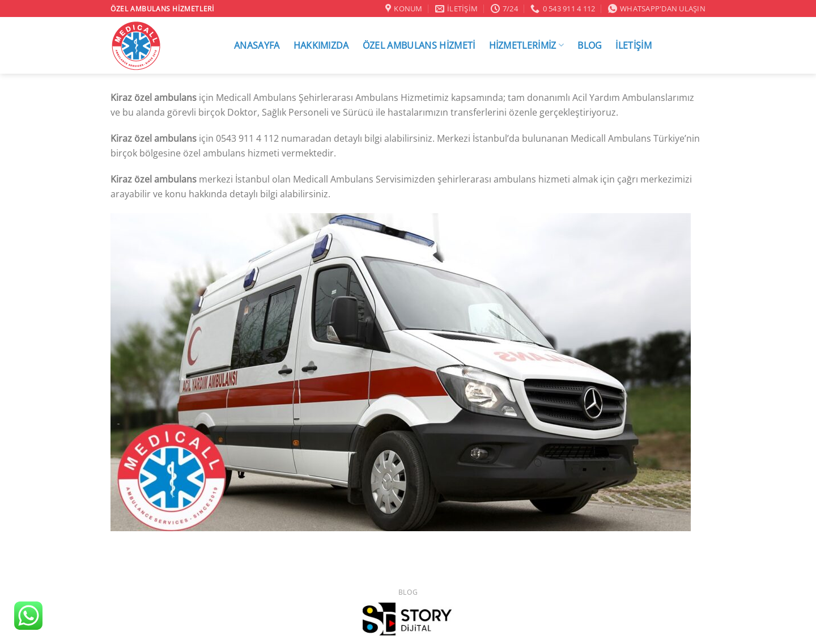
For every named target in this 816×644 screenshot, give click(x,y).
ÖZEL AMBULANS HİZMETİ (419, 45)
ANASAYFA (257, 45)
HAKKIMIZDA (321, 45)
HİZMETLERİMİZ (527, 45)
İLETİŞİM (634, 45)
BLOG (590, 45)
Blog (408, 592)
